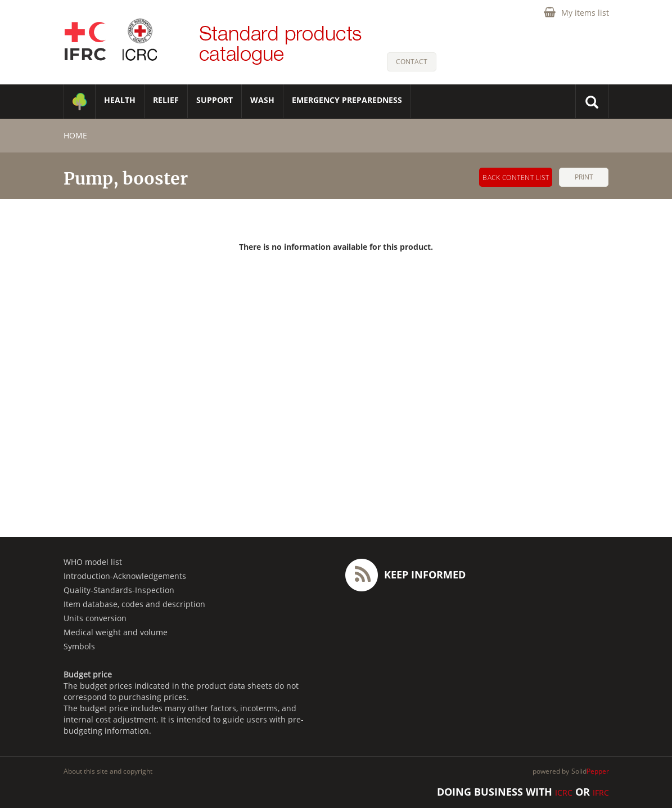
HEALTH (120, 100)
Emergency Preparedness (347, 100)
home (75, 135)
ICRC (564, 793)
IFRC (601, 793)
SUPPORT (215, 100)
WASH (262, 100)
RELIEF (166, 100)
